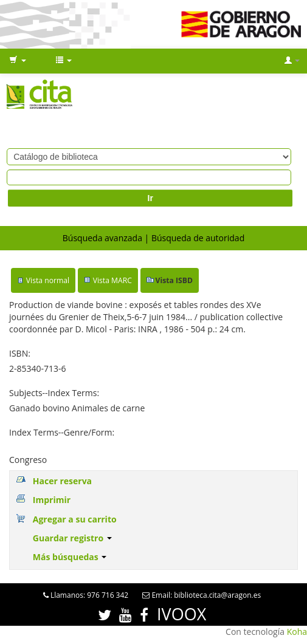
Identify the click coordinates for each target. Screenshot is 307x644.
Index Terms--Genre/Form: (62, 432)
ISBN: (20, 353)
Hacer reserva (62, 481)
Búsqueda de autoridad (198, 238)
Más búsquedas (70, 557)
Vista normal (48, 280)
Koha (297, 632)
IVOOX (181, 614)
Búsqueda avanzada (102, 238)
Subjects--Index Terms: (54, 393)
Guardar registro (72, 538)
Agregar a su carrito (75, 519)
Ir (150, 198)
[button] (18, 61)
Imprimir (52, 500)
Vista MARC (112, 280)
